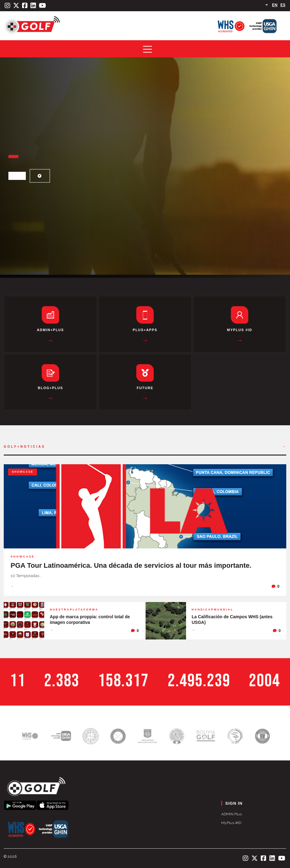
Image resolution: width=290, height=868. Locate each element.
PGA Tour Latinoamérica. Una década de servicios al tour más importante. (131, 565)
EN (275, 5)
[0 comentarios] (276, 586)
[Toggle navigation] (147, 49)
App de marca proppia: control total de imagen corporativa (90, 620)
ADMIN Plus (232, 814)
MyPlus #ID (231, 823)
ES (283, 5)
